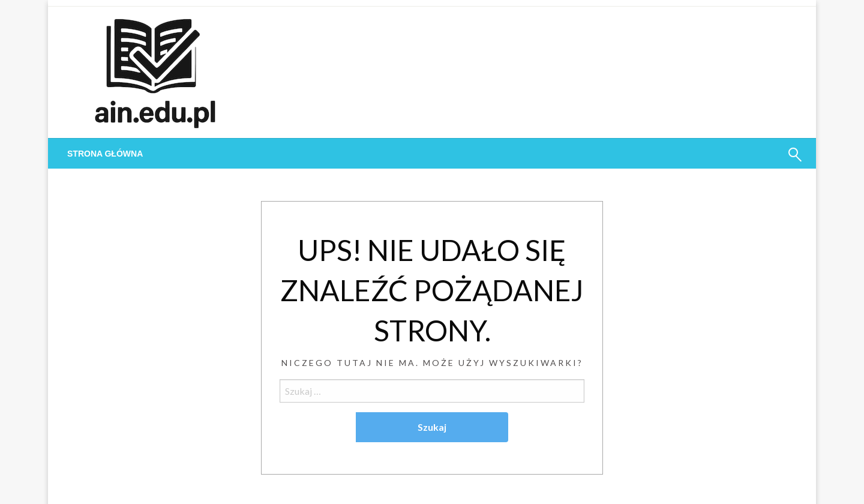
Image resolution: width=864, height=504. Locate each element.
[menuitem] (105, 154)
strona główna (105, 154)
